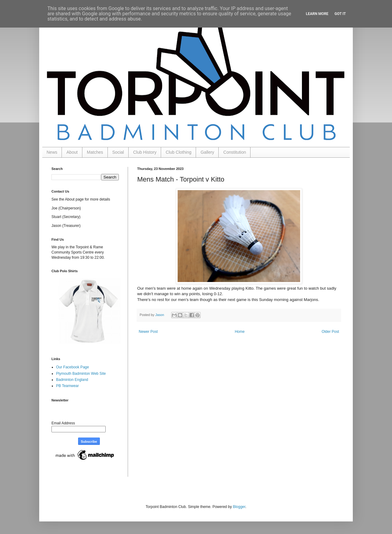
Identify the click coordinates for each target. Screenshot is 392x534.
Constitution (235, 152)
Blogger (239, 507)
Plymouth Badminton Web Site (81, 374)
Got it (340, 14)
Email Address (63, 423)
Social (118, 152)
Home (240, 332)
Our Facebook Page (72, 367)
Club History (145, 152)
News (52, 152)
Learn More (317, 14)
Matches (95, 152)
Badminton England (72, 380)
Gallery (207, 152)
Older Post (330, 332)
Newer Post (148, 332)
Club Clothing (179, 152)
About (72, 152)
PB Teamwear (67, 386)
